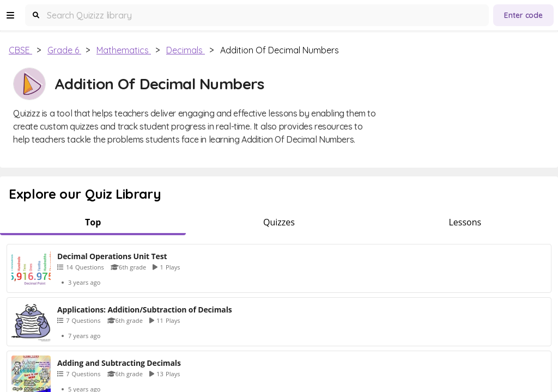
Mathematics (124, 50)
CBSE (20, 50)
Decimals (186, 50)
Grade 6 (64, 50)
